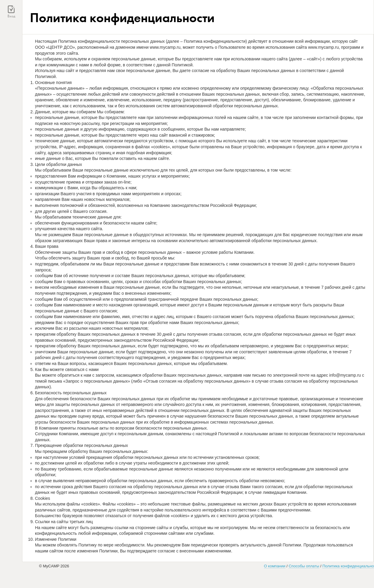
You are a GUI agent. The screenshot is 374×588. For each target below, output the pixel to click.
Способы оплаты (304, 566)
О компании (275, 566)
